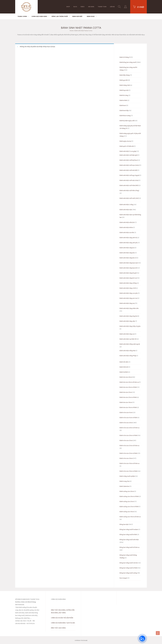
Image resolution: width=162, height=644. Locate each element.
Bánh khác (91, 16)
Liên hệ (112, 7)
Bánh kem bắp (77, 16)
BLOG (75, 7)
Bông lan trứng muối (60, 16)
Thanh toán (102, 7)
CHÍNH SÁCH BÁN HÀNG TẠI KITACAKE (63, 623)
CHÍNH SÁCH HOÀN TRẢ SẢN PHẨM (62, 618)
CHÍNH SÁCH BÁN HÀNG (39, 16)
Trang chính (22, 16)
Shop (68, 7)
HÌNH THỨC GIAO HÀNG (58, 628)
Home (72, 31)
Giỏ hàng (91, 7)
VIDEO (83, 7)
